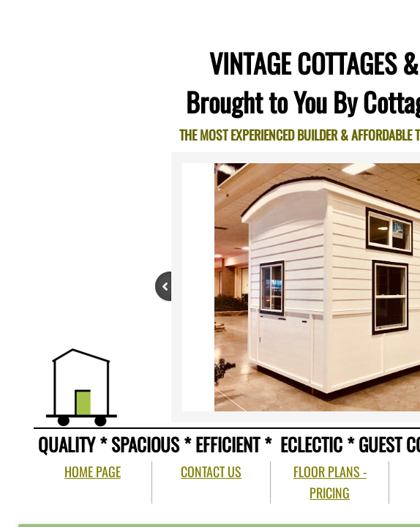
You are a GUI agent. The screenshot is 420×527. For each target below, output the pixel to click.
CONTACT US (211, 471)
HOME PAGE (93, 471)
